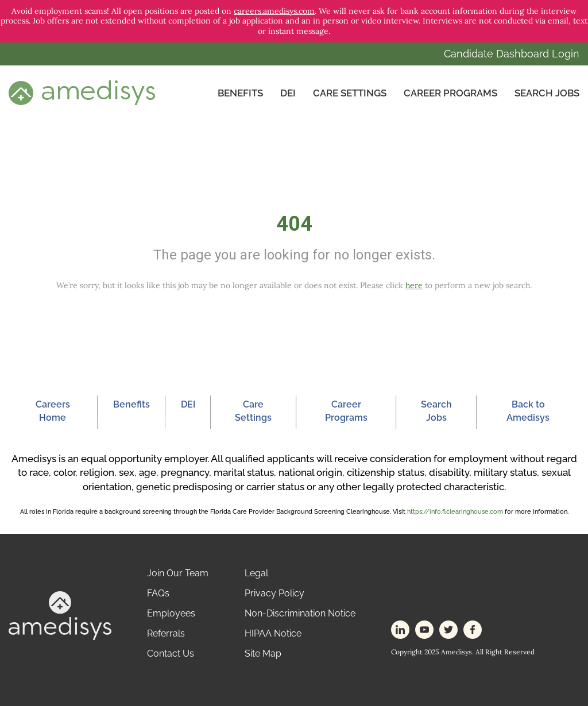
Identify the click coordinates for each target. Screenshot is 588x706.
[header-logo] (82, 92)
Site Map (263, 653)
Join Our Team (178, 573)
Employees (171, 613)
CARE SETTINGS (350, 93)
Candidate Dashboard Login (512, 54)
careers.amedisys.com (274, 11)
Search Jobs (547, 93)
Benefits (240, 93)
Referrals (166, 633)
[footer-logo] (60, 615)
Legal (256, 573)
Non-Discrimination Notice (300, 613)
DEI (288, 93)
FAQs (158, 593)
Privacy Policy (274, 593)
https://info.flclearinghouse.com (455, 512)
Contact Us (171, 653)
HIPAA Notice (273, 633)
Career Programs (450, 93)
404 (294, 224)
